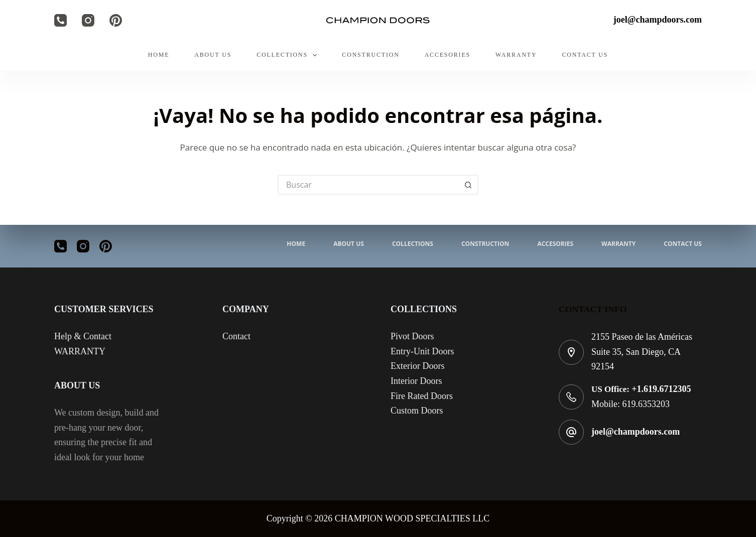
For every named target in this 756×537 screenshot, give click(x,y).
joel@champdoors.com (636, 432)
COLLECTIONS (289, 55)
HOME (159, 55)
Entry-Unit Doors (422, 351)
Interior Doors (416, 381)
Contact (236, 336)
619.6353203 (646, 404)
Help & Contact (83, 336)
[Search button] (468, 185)
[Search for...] (368, 185)
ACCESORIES (448, 55)
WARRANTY (516, 55)
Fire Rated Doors (422, 396)
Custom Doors (417, 411)
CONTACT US (585, 55)
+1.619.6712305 (661, 389)
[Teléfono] (60, 20)
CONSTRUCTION (370, 55)
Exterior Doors (417, 366)
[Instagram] (88, 20)
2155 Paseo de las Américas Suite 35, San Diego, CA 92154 (642, 352)
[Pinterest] (116, 20)
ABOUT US (213, 55)
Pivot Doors (412, 336)
